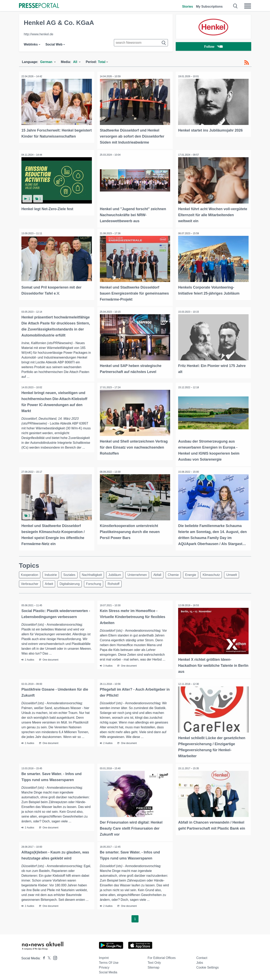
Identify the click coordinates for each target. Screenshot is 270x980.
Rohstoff (137, 583)
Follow (213, 47)
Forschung (116, 583)
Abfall (165, 573)
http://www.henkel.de (39, 34)
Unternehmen (144, 573)
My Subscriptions (209, 7)
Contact (202, 956)
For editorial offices (162, 956)
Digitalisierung (91, 583)
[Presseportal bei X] (48, 956)
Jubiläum (120, 573)
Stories (188, 7)
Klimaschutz (223, 573)
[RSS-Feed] (247, 63)
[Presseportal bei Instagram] (54, 956)
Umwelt (27, 583)
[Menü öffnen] (248, 6)
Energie (201, 573)
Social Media (108, 970)
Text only (154, 961)
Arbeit (69, 583)
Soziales (72, 573)
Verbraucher (49, 583)
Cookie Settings (208, 965)
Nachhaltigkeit (96, 573)
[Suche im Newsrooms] (141, 43)
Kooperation (30, 573)
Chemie (182, 573)
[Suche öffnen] (235, 6)
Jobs (200, 961)
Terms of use (109, 961)
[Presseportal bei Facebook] (43, 956)
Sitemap (153, 965)
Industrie (53, 573)
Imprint (104, 956)
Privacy (104, 965)
